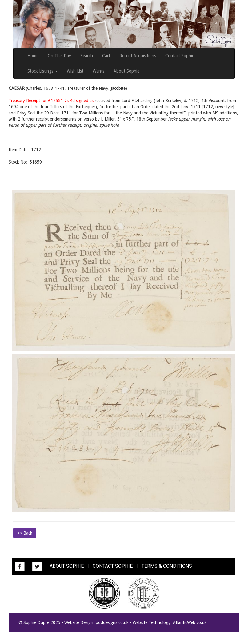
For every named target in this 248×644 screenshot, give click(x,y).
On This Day (59, 56)
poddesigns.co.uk (112, 622)
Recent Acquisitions (138, 56)
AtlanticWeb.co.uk (190, 622)
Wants (98, 71)
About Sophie (126, 71)
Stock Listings (42, 71)
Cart (106, 56)
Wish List (75, 71)
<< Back (25, 533)
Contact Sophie (180, 56)
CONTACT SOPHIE (113, 566)
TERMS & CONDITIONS (167, 566)
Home (33, 56)
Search (87, 56)
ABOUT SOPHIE (67, 566)
